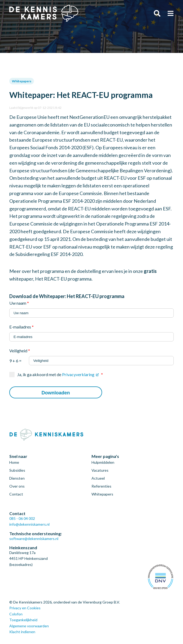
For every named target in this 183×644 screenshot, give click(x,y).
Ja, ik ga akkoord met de (60, 375)
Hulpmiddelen (103, 462)
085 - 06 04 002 (22, 518)
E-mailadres (21, 327)
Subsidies (17, 470)
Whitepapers (22, 81)
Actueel (98, 478)
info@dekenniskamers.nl (29, 524)
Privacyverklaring (78, 374)
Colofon (16, 614)
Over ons (17, 486)
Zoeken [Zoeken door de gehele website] (157, 13)
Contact (16, 494)
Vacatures (100, 470)
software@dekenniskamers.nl (34, 539)
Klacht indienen (22, 632)
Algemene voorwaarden (29, 626)
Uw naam (19, 303)
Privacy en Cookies (25, 608)
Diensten (17, 478)
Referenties (101, 486)
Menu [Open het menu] (170, 13)
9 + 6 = (92, 359)
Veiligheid (20, 351)
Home (14, 462)
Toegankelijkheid (23, 620)
